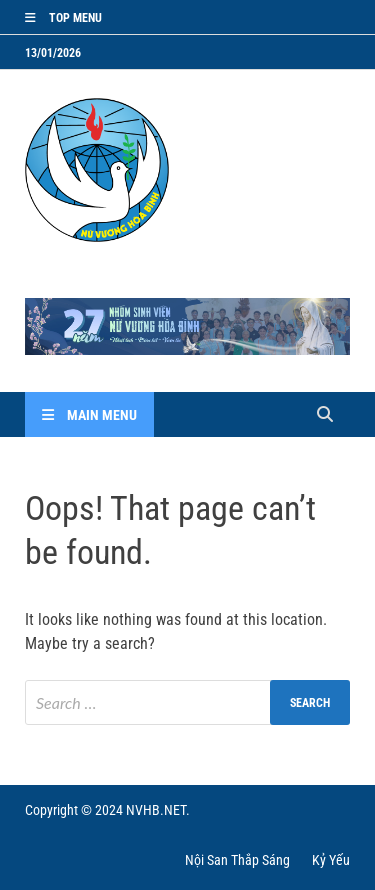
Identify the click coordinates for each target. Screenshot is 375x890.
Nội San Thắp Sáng (237, 860)
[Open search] (325, 415)
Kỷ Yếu (331, 860)
